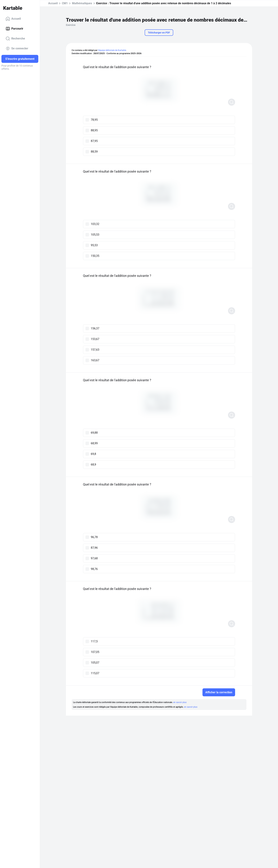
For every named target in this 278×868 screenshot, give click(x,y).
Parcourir (14, 29)
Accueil (13, 19)
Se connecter (17, 48)
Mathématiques (82, 3)
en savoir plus (180, 702)
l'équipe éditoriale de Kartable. (112, 50)
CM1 (65, 3)
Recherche (15, 39)
